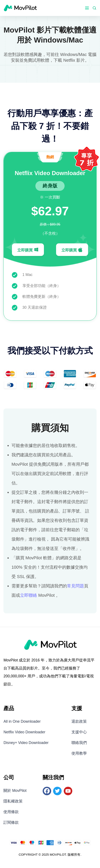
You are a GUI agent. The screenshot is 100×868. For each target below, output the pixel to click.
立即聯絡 (29, 595)
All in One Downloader (22, 721)
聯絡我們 (79, 743)
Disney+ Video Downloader (26, 743)
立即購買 (28, 250)
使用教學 (79, 753)
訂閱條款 (11, 822)
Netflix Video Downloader (24, 732)
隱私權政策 (13, 801)
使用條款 (11, 812)
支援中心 (79, 732)
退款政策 (79, 721)
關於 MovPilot (15, 791)
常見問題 (75, 586)
